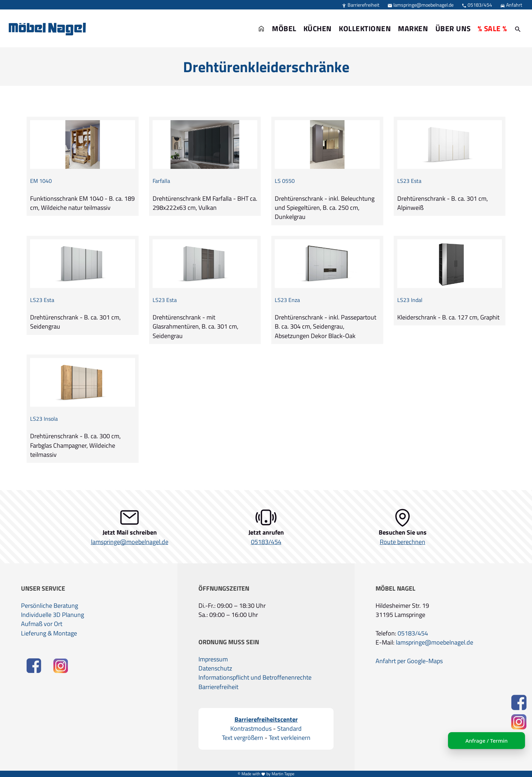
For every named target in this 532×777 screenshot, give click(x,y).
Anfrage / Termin (487, 741)
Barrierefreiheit (360, 5)
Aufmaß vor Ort (42, 624)
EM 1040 (41, 181)
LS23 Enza (287, 300)
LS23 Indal (410, 300)
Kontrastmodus (251, 729)
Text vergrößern (243, 738)
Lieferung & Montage (49, 633)
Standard (289, 729)
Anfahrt (511, 5)
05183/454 (477, 5)
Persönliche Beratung (50, 606)
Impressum (213, 659)
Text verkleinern (290, 738)
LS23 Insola (44, 419)
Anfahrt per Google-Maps (409, 661)
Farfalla (161, 181)
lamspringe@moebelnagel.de (421, 5)
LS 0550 (285, 181)
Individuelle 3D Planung (52, 615)
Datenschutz (215, 668)
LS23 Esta (409, 181)
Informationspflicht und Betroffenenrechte (255, 678)
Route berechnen (402, 542)
